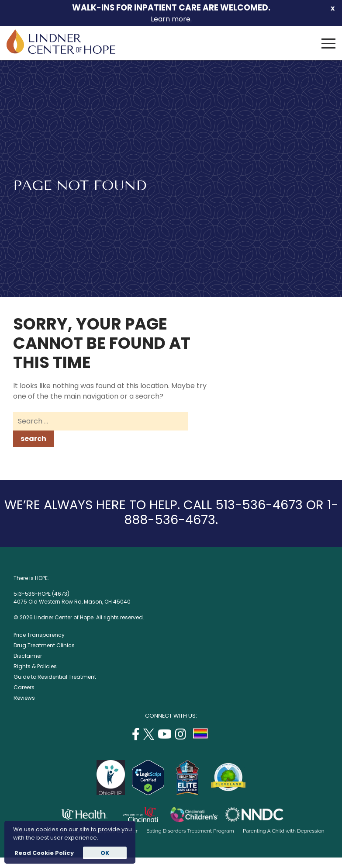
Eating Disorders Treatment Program (190, 831)
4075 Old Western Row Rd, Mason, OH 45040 (72, 602)
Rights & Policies (35, 666)
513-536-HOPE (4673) (41, 594)
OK (105, 853)
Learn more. (171, 19)
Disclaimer (28, 656)
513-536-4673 (259, 505)
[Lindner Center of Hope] (61, 51)
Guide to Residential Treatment (55, 677)
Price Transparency (39, 635)
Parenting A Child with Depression (284, 831)
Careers (24, 687)
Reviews (24, 698)
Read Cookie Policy (43, 853)
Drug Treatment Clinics (44, 645)
